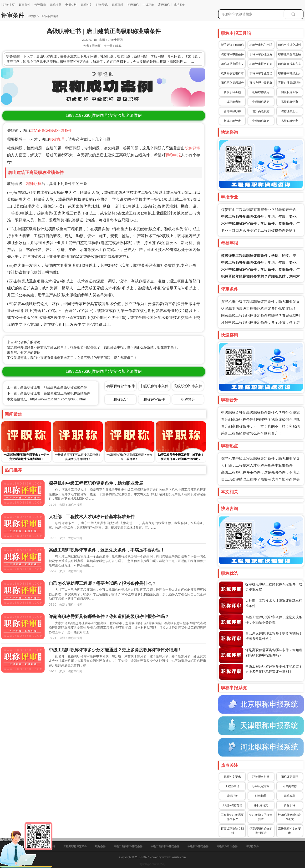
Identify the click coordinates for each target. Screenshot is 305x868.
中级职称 (148, 5)
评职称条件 (252, 846)
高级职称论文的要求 (290, 831)
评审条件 (25, 5)
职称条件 (100, 846)
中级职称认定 (261, 102)
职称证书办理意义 (232, 64)
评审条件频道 (50, 16)
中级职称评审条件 (154, 386)
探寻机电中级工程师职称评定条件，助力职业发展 (260, 302)
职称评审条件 (154, 399)
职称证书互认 (290, 111)
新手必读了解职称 (232, 45)
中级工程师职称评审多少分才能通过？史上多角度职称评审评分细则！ (115, 650)
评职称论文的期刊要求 (261, 817)
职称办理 (57, 139)
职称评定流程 (290, 777)
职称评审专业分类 (261, 73)
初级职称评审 (290, 92)
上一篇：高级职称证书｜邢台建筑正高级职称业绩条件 (47, 387)
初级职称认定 (261, 92)
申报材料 (71, 5)
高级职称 (164, 5)
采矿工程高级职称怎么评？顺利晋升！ (252, 433)
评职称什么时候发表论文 (290, 817)
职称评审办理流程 (261, 54)
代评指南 (40, 5)
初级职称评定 (232, 121)
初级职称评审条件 (121, 386)
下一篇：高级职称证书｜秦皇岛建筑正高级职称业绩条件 (49, 393)
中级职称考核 (232, 102)
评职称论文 (261, 805)
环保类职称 (290, 786)
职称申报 (173, 155)
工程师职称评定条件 (75, 846)
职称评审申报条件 (232, 54)
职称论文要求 (232, 777)
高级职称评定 (290, 121)
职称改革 (290, 796)
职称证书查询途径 (290, 54)
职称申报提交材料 (290, 45)
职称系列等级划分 (232, 83)
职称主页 (9, 5)
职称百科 (117, 5)
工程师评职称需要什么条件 (232, 817)
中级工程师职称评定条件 (165, 846)
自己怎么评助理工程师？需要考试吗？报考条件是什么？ (102, 583)
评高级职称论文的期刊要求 (261, 831)
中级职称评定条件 (198, 846)
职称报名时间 (261, 777)
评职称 (31, 16)
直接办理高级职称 (290, 83)
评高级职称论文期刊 (232, 831)
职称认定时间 (261, 786)
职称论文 (86, 5)
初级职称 (133, 5)
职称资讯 (102, 5)
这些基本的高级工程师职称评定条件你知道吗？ (259, 309)
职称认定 (121, 399)
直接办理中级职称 (261, 83)
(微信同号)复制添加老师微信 (104, 115)
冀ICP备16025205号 (152, 864)
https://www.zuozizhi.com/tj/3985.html (58, 399)
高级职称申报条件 (227, 846)
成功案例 (179, 5)
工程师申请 (232, 786)
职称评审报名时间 (261, 64)
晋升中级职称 (232, 111)
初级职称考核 (232, 92)
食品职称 (290, 805)
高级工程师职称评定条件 (128, 846)
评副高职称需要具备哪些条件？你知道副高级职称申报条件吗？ (109, 617)
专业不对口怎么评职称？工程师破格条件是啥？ (259, 230)
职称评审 (192, 148)
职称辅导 (56, 5)
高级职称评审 (290, 102)
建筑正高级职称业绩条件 (51, 130)
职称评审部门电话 (261, 45)
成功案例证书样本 (232, 73)
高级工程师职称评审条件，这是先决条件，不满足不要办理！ (107, 550)
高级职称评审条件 (188, 386)
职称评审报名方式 (290, 64)
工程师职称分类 (232, 805)
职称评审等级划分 (290, 73)
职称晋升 (188, 399)
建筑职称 (232, 796)
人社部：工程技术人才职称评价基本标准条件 (257, 465)
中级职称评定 (261, 121)
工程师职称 (32, 184)
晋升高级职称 (261, 111)
